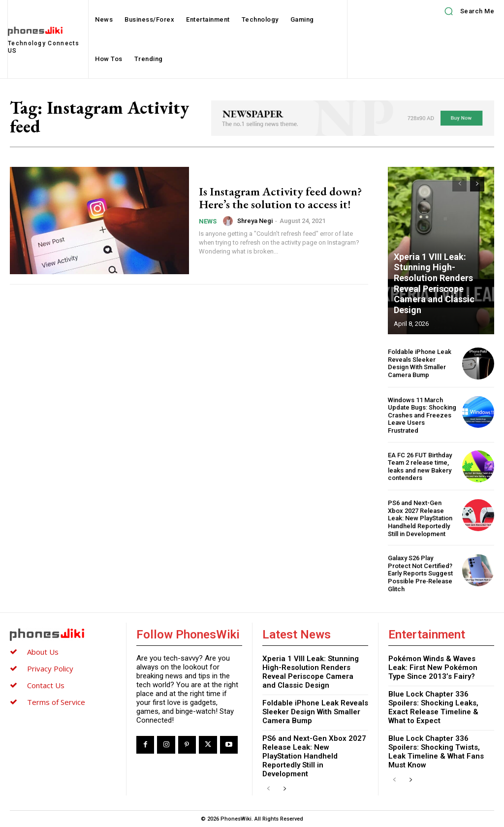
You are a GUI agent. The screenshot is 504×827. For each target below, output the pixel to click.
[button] (466, 11)
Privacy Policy (50, 668)
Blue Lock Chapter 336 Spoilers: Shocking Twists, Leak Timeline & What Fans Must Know (436, 752)
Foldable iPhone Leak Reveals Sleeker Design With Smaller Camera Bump (420, 363)
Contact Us (46, 685)
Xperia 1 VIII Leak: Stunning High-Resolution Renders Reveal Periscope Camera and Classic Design (434, 283)
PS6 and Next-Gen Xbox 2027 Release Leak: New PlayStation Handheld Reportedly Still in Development (420, 518)
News (208, 221)
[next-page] (477, 184)
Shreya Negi (255, 221)
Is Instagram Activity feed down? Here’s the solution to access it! (280, 198)
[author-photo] (229, 221)
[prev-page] (459, 184)
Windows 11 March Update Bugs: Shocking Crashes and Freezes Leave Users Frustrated (422, 415)
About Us (43, 652)
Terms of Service (56, 702)
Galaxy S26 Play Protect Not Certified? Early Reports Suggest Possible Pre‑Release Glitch (420, 573)
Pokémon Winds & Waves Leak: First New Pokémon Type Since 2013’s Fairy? (433, 668)
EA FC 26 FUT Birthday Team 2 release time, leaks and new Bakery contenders (420, 467)
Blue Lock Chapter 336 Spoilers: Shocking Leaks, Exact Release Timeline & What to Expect (433, 707)
